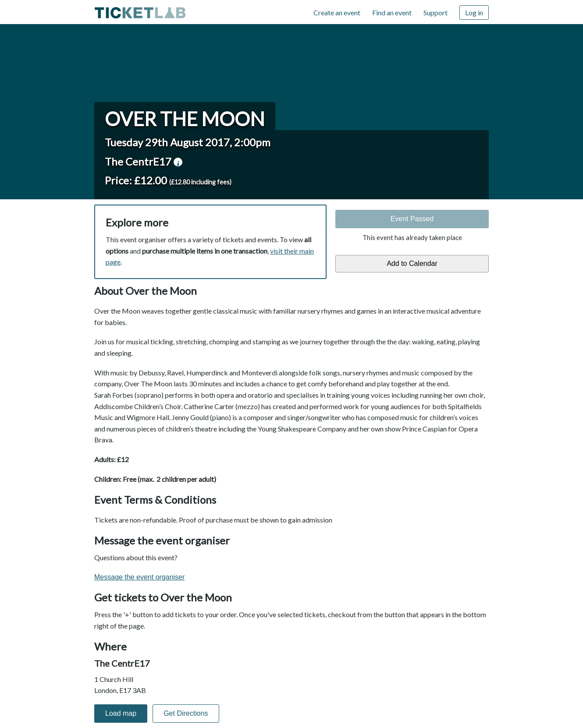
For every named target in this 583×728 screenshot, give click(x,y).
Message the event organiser (139, 577)
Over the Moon (185, 119)
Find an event (392, 12)
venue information (178, 162)
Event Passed (412, 219)
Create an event (337, 12)
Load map (121, 713)
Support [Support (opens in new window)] (435, 12)
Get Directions (186, 713)
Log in (474, 12)
